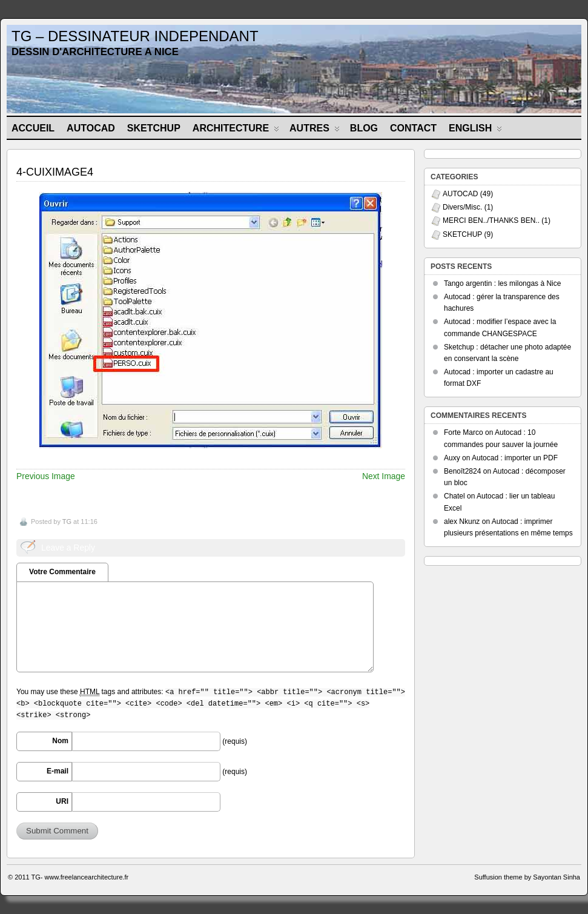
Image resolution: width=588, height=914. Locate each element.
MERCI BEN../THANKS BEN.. (491, 220)
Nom (60, 741)
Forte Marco (464, 432)
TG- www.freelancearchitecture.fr (80, 877)
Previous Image (46, 476)
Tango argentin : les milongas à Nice (502, 283)
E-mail (58, 771)
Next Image (384, 476)
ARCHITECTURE (236, 131)
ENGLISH (475, 131)
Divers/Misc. (462, 207)
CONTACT (413, 128)
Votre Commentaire (62, 572)
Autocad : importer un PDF (515, 458)
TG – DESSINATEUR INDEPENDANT (135, 36)
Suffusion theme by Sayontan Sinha (527, 877)
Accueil (33, 128)
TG (67, 522)
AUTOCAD (91, 128)
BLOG (364, 128)
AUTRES (315, 131)
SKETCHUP (154, 128)
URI (62, 801)
